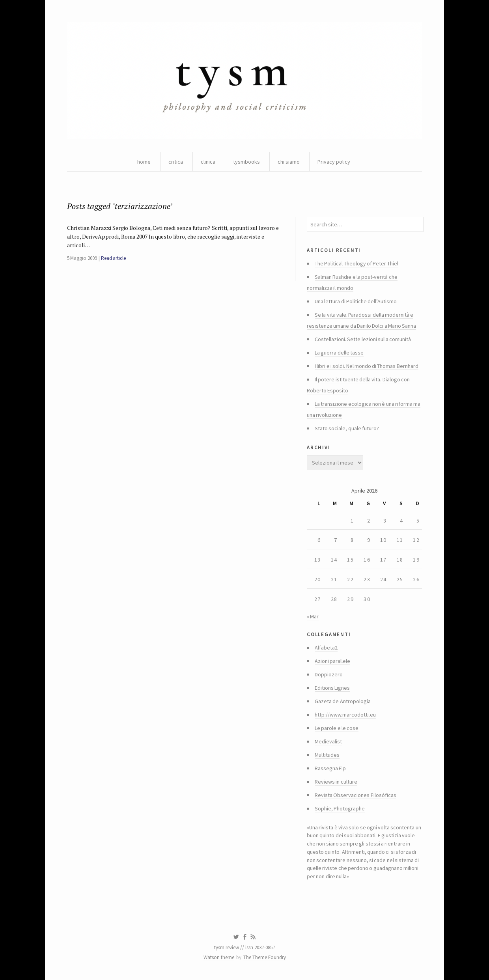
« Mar (313, 616)
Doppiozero (329, 674)
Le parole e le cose (337, 728)
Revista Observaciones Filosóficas (356, 795)
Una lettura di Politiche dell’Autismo (356, 301)
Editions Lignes (332, 688)
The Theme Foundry (265, 957)
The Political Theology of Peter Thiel (356, 263)
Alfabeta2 (326, 648)
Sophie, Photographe (340, 808)
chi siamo (289, 162)
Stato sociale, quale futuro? (347, 428)
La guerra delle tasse (339, 353)
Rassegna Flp (330, 768)
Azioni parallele (332, 661)
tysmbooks (246, 162)
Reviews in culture (336, 782)
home (144, 162)
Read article (113, 258)
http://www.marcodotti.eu (345, 715)
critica (176, 162)
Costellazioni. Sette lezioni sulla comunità (363, 339)
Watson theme (219, 957)
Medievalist (328, 741)
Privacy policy (334, 162)
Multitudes (327, 755)
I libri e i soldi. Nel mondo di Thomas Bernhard (367, 366)
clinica (208, 162)
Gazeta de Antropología (343, 701)
